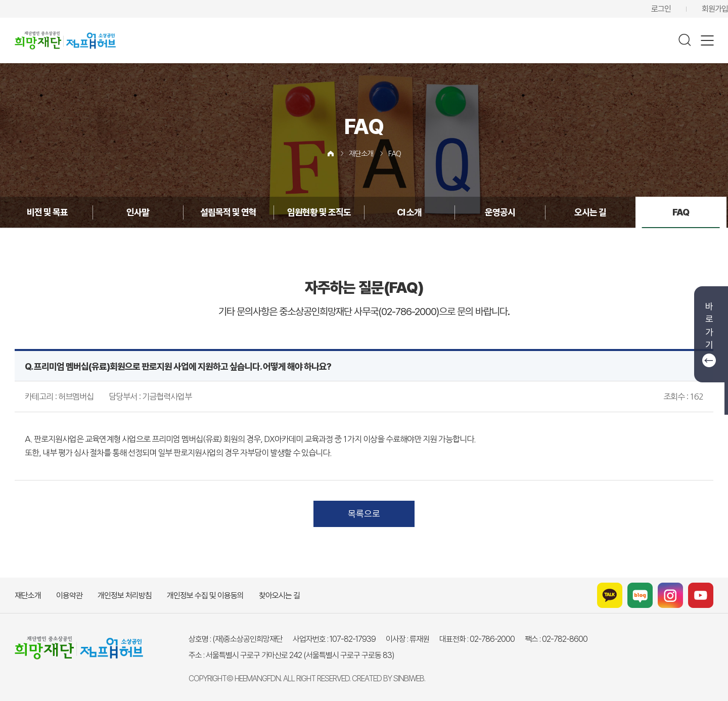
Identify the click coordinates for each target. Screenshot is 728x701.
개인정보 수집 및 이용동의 (205, 596)
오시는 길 (590, 212)
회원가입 (715, 9)
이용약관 (69, 596)
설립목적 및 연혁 (228, 212)
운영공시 (500, 212)
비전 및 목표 (47, 212)
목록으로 (364, 514)
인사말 (138, 212)
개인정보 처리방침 (125, 596)
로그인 (661, 9)
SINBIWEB (409, 678)
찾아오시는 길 (279, 596)
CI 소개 (409, 212)
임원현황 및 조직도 (319, 212)
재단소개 (361, 154)
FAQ (395, 154)
